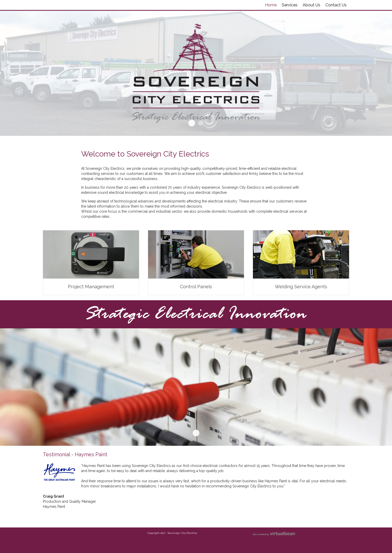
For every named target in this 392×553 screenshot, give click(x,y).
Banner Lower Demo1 (196, 433)
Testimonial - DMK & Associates (201, 515)
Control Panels (196, 287)
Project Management (91, 287)
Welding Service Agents (301, 287)
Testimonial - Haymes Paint (192, 515)
